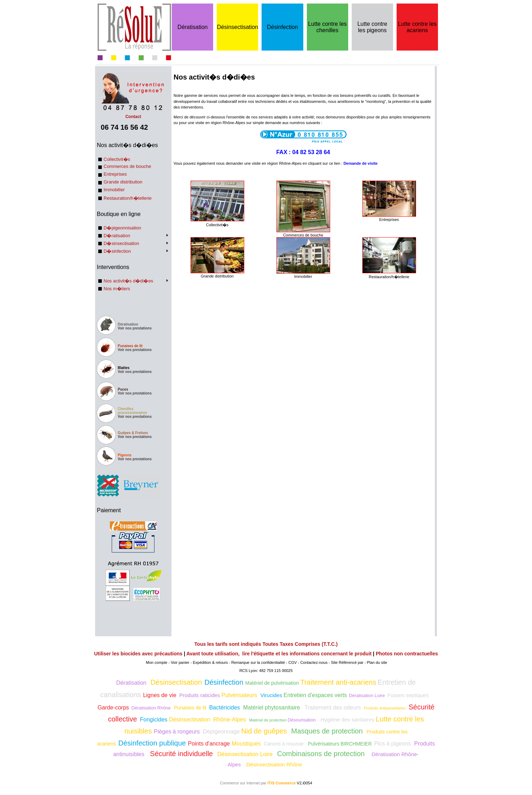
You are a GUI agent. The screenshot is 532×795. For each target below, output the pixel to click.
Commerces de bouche (127, 166)
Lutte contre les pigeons (372, 27)
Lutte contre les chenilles (327, 27)
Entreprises (115, 174)
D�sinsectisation (121, 243)
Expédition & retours (211, 662)
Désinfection (282, 27)
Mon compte (157, 662)
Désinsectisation (238, 27)
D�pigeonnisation (122, 228)
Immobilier (114, 190)
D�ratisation (117, 236)
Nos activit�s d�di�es (128, 281)
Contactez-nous (314, 662)
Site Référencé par (347, 662)
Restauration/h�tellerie (128, 198)
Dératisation (192, 27)
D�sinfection (117, 251)
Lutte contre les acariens (417, 27)
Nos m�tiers (117, 289)
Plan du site (377, 662)
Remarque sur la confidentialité (258, 662)
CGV (293, 662)
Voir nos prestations (135, 328)
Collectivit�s (117, 159)
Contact (133, 114)
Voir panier (180, 662)
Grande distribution (123, 182)
